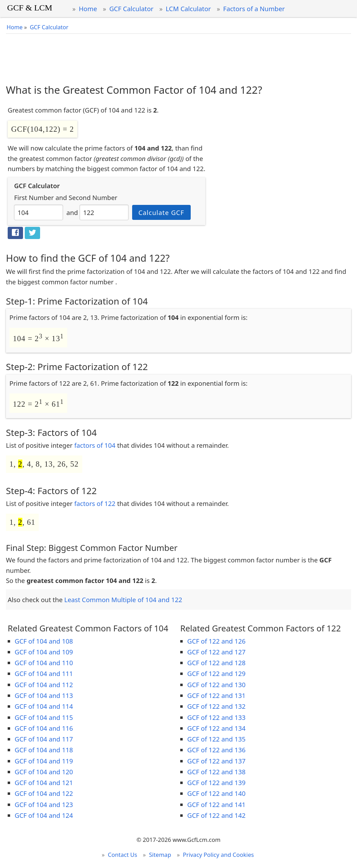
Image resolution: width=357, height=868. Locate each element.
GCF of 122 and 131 (216, 695)
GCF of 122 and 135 (216, 739)
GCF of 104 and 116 (44, 728)
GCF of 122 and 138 (216, 772)
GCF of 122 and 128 (216, 663)
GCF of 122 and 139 (216, 782)
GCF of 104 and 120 (44, 772)
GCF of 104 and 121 (44, 782)
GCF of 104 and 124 (44, 815)
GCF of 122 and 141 (216, 804)
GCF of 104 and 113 (44, 695)
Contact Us (122, 855)
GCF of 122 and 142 (216, 815)
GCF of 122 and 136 (216, 750)
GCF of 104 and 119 (44, 761)
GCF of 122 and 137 (216, 761)
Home (88, 9)
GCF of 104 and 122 (44, 793)
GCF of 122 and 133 (216, 717)
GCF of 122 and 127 (216, 652)
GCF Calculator (131, 9)
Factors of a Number (254, 9)
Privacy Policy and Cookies (219, 855)
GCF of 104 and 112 (44, 685)
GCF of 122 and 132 (216, 706)
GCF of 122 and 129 (216, 673)
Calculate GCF (161, 212)
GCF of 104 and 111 (44, 673)
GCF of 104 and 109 (44, 652)
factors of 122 (95, 503)
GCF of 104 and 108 (44, 641)
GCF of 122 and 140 (216, 793)
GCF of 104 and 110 (44, 663)
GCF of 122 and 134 (216, 728)
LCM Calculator (188, 9)
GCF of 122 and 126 (216, 641)
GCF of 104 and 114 (44, 706)
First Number (34, 197)
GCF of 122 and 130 (216, 685)
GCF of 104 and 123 (44, 804)
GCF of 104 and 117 (44, 739)
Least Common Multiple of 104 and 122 (123, 600)
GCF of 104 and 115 (44, 717)
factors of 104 (95, 445)
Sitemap (160, 855)
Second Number (93, 197)
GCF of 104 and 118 (44, 750)
